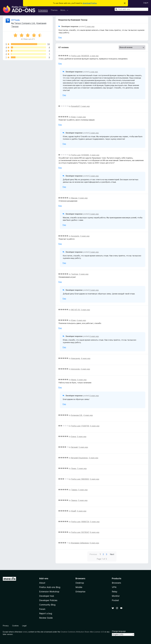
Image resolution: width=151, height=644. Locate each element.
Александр (76, 358)
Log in (146, 3)
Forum (42, 609)
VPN (114, 587)
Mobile (79, 587)
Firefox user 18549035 (80, 56)
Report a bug (46, 613)
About (42, 583)
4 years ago (81, 320)
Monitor (116, 596)
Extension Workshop (49, 592)
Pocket (115, 600)
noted (25, 632)
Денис (74, 468)
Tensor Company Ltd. (25, 23)
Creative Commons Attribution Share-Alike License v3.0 (82, 632)
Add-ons (44, 578)
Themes (54, 10)
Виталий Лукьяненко (80, 458)
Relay (115, 592)
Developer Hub (47, 596)
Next (112, 554)
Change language (119, 631)
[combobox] (131, 9)
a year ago (94, 56)
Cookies (15, 626)
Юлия (73, 117)
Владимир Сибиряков (80, 543)
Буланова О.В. (77, 415)
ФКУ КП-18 (75, 310)
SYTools (16, 20)
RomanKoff (75, 106)
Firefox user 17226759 (80, 426)
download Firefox (90, 3)
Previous (93, 554)
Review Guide (46, 618)
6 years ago (95, 532)
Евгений (74, 447)
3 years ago (90, 26)
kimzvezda (75, 369)
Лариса (74, 500)
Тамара (74, 490)
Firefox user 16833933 (80, 479)
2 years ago (85, 106)
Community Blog (47, 605)
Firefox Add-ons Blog (50, 587)
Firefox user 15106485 (80, 155)
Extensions (43, 10)
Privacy (6, 626)
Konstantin (75, 236)
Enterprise (80, 592)
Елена (74, 436)
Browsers (116, 583)
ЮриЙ (74, 511)
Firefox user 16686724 (80, 522)
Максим (74, 198)
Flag (60, 37)
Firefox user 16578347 (80, 532)
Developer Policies (48, 600)
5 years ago (95, 426)
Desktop (80, 583)
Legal (24, 626)
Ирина (74, 380)
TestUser (75, 274)
